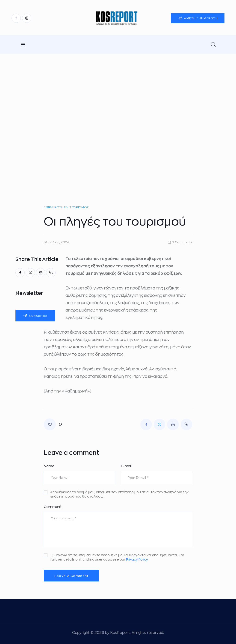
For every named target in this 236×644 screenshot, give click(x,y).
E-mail (126, 466)
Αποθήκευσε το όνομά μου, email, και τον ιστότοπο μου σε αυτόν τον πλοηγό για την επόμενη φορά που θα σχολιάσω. (119, 494)
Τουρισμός (79, 207)
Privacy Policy (137, 559)
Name (49, 466)
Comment (53, 507)
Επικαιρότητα (56, 207)
